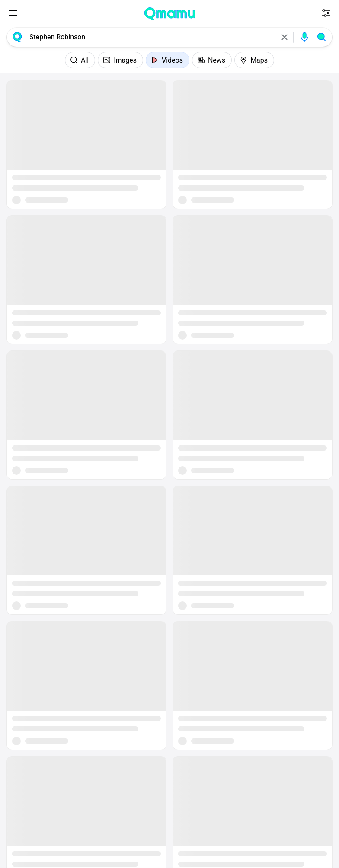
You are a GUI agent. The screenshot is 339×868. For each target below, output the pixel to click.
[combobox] (151, 37)
